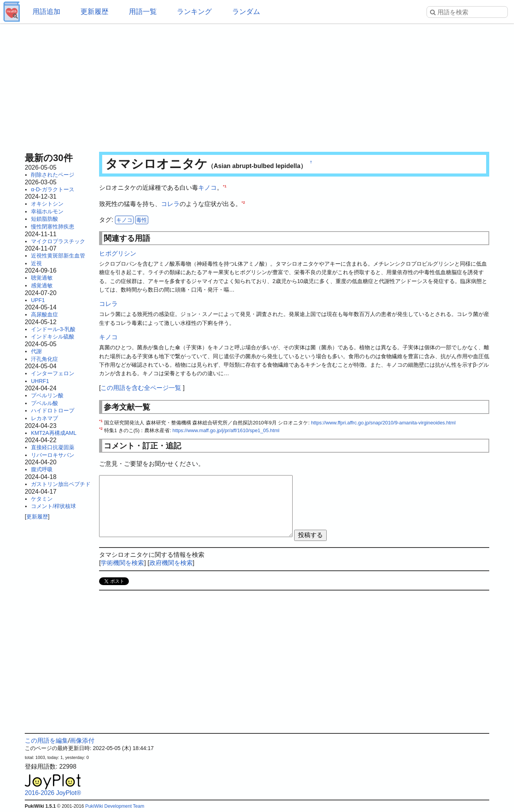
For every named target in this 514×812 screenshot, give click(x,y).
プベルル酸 (45, 403)
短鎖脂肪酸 (45, 219)
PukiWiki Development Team (115, 806)
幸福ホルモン (47, 211)
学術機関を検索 (122, 563)
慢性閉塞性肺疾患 (53, 227)
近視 (36, 263)
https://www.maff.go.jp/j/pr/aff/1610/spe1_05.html (226, 430)
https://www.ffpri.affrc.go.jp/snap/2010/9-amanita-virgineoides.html (383, 423)
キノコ (207, 188)
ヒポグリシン (118, 253)
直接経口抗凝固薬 (53, 447)
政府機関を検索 (171, 563)
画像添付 (82, 741)
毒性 (142, 220)
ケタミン (42, 499)
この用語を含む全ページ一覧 (141, 388)
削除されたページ (53, 175)
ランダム (246, 12)
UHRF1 (40, 381)
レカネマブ (45, 418)
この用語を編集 (46, 741)
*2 (243, 202)
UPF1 (38, 300)
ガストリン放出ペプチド (61, 484)
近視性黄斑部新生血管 (58, 256)
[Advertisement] (257, 85)
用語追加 (46, 12)
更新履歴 (94, 12)
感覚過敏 (42, 285)
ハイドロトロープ (53, 410)
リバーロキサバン (53, 455)
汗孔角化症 (45, 359)
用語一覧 (143, 12)
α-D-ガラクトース (53, 189)
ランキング (194, 12)
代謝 (36, 351)
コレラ (170, 204)
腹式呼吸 (42, 469)
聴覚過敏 (42, 278)
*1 (225, 186)
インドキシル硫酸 (53, 336)
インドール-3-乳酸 (53, 329)
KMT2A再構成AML (54, 433)
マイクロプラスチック (58, 241)
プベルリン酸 (47, 395)
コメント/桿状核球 (53, 506)
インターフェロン (53, 373)
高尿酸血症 (45, 314)
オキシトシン (47, 204)
